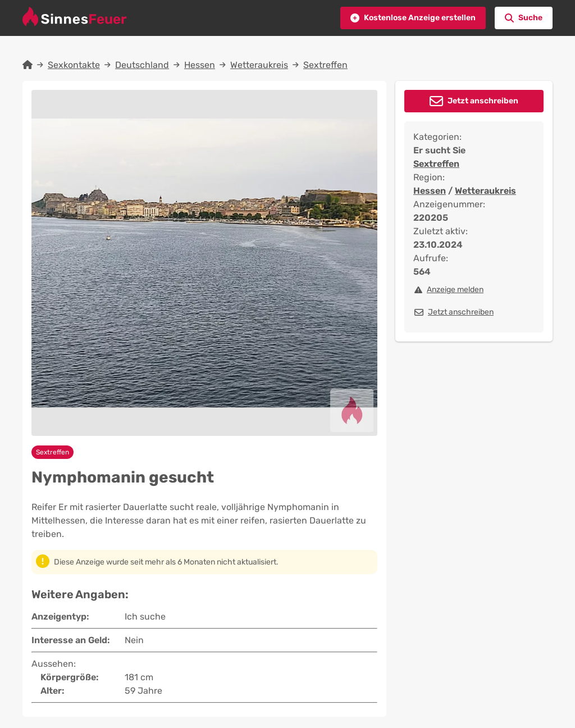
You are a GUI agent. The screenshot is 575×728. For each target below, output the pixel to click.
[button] (413, 18)
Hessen (200, 65)
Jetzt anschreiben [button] (483, 101)
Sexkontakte (74, 65)
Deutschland (142, 65)
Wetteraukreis (259, 65)
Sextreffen (325, 65)
